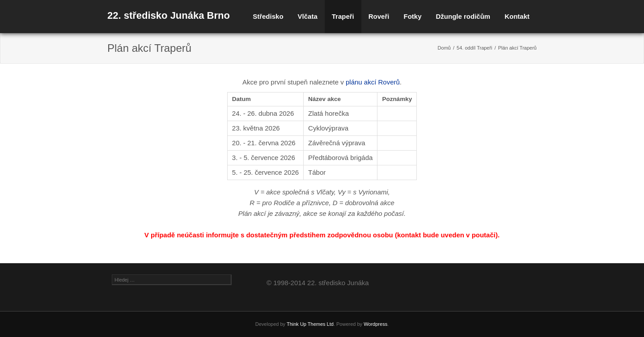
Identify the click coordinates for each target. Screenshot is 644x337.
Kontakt (517, 16)
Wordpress (375, 324)
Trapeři (343, 16)
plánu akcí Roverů (373, 82)
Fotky (412, 16)
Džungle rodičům (463, 16)
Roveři (379, 16)
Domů (444, 48)
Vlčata (308, 16)
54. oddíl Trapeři (475, 48)
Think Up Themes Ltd (310, 324)
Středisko (268, 16)
